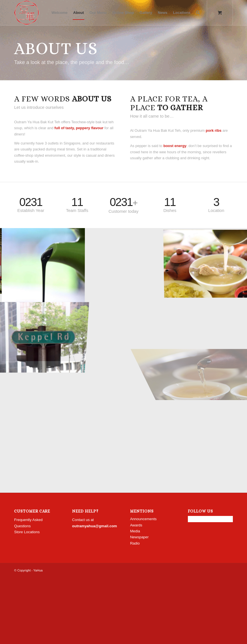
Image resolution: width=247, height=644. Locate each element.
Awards (136, 525)
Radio (135, 543)
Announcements (143, 519)
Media (135, 531)
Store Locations (27, 532)
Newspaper (139, 537)
